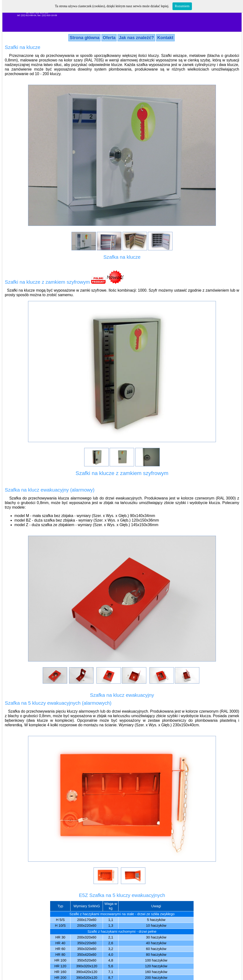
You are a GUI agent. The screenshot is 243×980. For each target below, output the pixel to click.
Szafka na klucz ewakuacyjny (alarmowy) (50, 490)
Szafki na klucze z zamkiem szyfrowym (47, 282)
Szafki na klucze (23, 47)
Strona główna (84, 38)
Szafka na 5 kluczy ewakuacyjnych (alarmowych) (58, 703)
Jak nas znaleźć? (136, 38)
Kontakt (165, 38)
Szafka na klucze (122, 257)
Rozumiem (182, 6)
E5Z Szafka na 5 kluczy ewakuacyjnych (122, 895)
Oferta (109, 38)
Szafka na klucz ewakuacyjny (122, 695)
